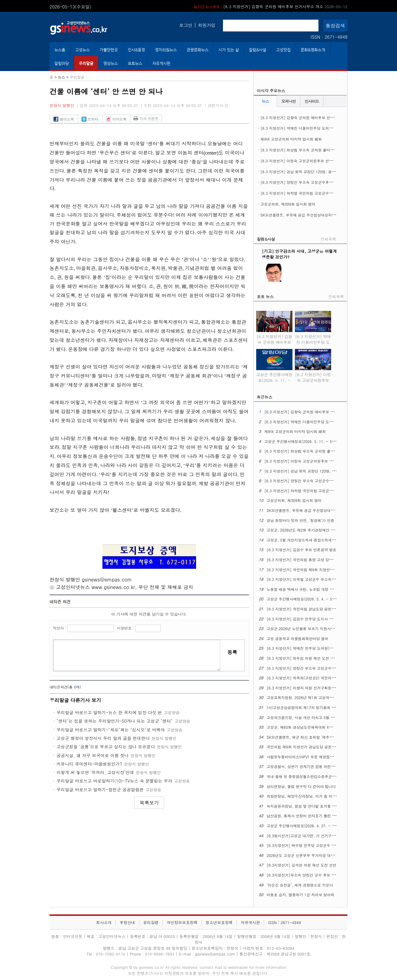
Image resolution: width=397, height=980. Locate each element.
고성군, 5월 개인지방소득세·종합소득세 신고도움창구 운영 (315, 540)
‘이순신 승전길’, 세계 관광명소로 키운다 (300, 885)
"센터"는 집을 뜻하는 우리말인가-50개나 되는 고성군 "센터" (115, 721)
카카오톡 (116, 119)
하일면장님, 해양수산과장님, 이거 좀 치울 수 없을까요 (312, 796)
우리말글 (86, 63)
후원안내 (127, 922)
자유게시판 (161, 63)
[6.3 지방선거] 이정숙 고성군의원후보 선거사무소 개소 (306, 161)
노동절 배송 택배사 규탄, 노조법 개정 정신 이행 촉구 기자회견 (318, 589)
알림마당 (62, 63)
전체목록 (328, 239)
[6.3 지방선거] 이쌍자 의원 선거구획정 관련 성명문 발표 (314, 688)
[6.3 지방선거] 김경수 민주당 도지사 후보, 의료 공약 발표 (315, 619)
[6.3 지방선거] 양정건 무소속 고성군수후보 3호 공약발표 (308, 182)
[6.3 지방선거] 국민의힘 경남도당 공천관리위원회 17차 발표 (317, 609)
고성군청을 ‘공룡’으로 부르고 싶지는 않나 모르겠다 (106, 747)
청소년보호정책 (219, 922)
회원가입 (207, 25)
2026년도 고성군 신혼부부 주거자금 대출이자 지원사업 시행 (316, 855)
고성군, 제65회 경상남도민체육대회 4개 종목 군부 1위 (312, 727)
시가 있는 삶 (229, 50)
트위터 (90, 119)
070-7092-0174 (111, 954)
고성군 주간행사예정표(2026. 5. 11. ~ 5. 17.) (274, 376)
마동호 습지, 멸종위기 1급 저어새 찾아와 (301, 895)
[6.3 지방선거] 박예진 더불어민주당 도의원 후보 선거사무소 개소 (315, 128)
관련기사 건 (218, 105)
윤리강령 (151, 922)
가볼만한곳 (109, 50)
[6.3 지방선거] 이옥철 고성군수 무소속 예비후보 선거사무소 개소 (321, 579)
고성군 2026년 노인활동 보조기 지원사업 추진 (305, 628)
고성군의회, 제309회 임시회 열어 (288, 204)
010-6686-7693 (160, 954)
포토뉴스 (135, 63)
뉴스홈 (60, 50)
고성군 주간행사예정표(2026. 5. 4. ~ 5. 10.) (304, 599)
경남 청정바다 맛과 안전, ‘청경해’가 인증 (301, 520)
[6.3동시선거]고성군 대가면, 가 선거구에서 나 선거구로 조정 (317, 836)
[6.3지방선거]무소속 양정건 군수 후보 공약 (303, 875)
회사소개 (104, 922)
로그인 (186, 25)
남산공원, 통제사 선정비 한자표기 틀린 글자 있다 (307, 816)
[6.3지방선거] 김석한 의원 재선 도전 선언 (302, 865)
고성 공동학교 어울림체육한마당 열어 (298, 638)
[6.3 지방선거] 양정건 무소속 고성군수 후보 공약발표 (311, 668)
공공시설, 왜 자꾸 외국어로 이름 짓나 (93, 755)
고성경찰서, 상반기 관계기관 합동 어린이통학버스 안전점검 (316, 766)
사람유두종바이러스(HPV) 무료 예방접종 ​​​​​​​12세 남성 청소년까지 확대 (323, 757)
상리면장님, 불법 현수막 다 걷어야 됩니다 (301, 786)
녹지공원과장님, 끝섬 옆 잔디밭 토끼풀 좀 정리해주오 (311, 806)
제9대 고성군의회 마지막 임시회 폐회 (291, 139)
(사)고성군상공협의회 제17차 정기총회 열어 (303, 707)
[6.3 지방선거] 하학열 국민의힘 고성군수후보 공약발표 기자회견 (314, 193)
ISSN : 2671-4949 (329, 37)
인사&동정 (136, 50)
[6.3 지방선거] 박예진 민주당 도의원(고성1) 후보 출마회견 (316, 648)
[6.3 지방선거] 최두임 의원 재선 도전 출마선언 (306, 658)
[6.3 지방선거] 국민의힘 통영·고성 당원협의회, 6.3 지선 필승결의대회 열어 (329, 560)
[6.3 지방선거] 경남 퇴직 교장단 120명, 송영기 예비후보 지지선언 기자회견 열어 (328, 172)
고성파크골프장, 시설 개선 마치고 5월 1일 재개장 (308, 717)
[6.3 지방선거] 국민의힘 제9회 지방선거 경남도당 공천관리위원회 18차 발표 (330, 570)
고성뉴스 (82, 50)
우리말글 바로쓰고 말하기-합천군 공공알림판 (100, 790)
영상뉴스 (111, 63)
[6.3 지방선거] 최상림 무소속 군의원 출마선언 (299, 150)
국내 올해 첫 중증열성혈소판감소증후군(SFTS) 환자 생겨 (314, 776)
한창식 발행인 (62, 105)
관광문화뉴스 (198, 50)
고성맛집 (283, 50)
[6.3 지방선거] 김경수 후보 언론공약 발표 (302, 550)
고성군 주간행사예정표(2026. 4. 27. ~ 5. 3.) (304, 826)
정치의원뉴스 (166, 50)
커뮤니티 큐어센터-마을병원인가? (89, 764)
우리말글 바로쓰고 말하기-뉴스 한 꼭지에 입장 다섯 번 (109, 712)
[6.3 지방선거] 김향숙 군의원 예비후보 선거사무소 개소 (271, 7)
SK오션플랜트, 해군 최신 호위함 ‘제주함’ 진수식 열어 (311, 737)
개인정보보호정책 (182, 922)
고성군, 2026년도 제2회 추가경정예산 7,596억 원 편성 (312, 530)
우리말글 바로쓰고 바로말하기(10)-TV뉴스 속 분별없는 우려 (114, 781)
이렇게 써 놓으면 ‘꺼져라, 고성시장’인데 (95, 772)
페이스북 (64, 119)
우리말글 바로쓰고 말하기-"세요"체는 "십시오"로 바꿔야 (111, 730)
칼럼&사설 (258, 50)
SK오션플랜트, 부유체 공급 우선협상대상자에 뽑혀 (302, 215)
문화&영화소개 (313, 50)
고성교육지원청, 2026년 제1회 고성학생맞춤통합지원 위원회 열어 (321, 697)
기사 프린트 (146, 118)
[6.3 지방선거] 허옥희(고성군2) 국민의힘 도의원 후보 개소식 (317, 678)
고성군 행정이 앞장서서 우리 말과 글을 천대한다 (103, 738)
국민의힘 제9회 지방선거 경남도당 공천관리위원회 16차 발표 (317, 747)
